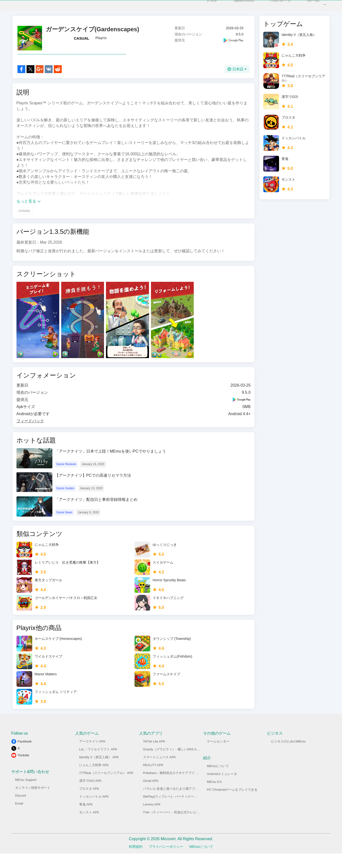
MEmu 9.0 (214, 796)
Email (19, 818)
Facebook (25, 756)
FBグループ (274, 7)
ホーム (306, 7)
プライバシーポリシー (166, 861)
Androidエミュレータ (222, 788)
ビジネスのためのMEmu (288, 756)
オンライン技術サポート (33, 802)
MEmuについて (218, 781)
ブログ (205, 7)
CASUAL (82, 42)
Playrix (101, 42)
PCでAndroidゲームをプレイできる (232, 804)
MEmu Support (26, 794)
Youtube (23, 770)
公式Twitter (237, 7)
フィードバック (30, 435)
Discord (21, 810)
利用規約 (136, 861)
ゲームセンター (218, 756)
